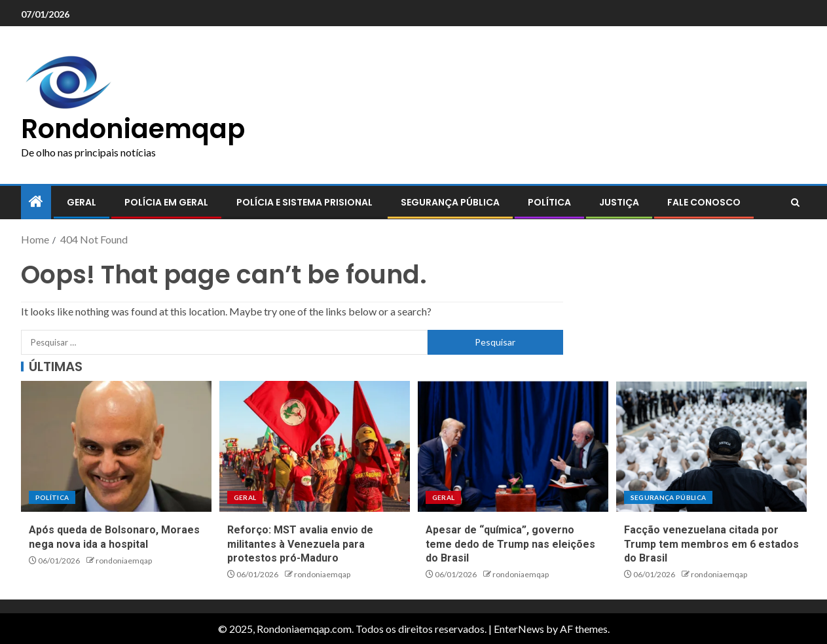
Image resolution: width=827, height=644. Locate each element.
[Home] (36, 202)
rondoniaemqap (124, 561)
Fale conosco (704, 202)
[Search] (795, 203)
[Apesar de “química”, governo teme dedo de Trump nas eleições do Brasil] (513, 446)
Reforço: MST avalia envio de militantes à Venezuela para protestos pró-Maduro (300, 544)
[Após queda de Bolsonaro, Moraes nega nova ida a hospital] (116, 446)
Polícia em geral (166, 202)
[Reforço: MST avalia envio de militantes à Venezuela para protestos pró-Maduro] (315, 446)
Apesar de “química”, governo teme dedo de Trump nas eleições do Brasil (510, 544)
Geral (82, 202)
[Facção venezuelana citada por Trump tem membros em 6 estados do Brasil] (711, 446)
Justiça (619, 202)
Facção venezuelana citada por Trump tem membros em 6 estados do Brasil (711, 544)
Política (549, 202)
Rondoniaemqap (133, 129)
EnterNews (519, 629)
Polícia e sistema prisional (304, 202)
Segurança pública (450, 202)
